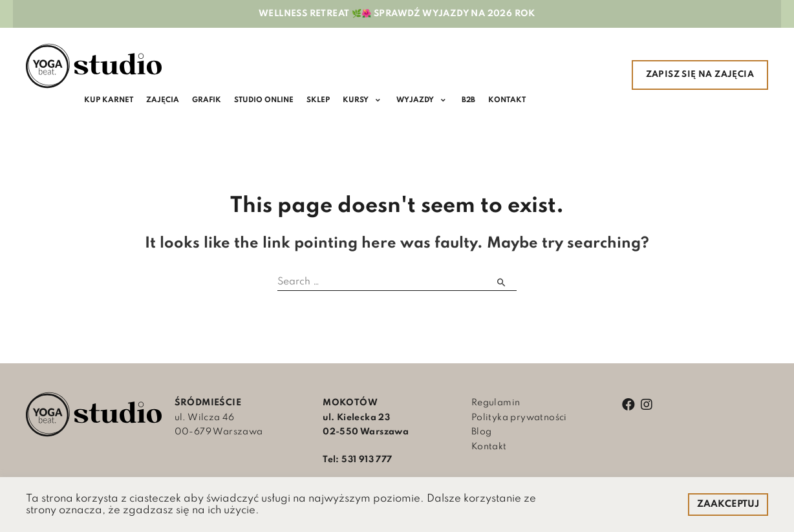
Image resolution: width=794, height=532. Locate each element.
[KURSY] (366, 101)
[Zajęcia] (164, 101)
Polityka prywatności (519, 418)
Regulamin (496, 403)
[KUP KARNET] (109, 101)
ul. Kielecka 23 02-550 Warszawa (366, 418)
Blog (482, 432)
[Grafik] (208, 101)
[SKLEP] (321, 101)
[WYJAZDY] (426, 101)
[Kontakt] (511, 101)
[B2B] (472, 101)
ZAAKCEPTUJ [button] (728, 504)
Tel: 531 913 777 (357, 460)
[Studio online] (266, 101)
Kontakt (489, 447)
